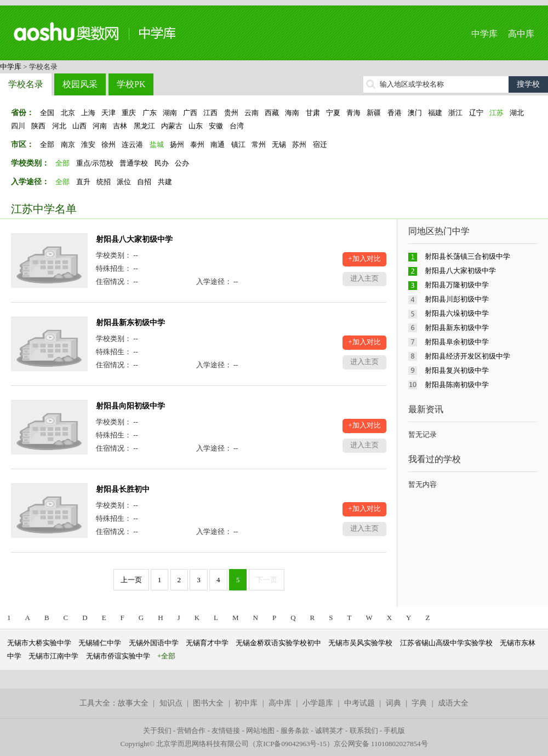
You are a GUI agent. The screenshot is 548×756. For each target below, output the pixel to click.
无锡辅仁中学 (100, 643)
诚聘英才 (329, 731)
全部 (47, 144)
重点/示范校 (95, 163)
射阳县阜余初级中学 (457, 342)
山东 (196, 126)
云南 (252, 113)
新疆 (374, 113)
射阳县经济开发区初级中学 (467, 356)
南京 (68, 144)
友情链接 (226, 731)
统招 (104, 182)
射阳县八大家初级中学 (134, 239)
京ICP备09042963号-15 (291, 744)
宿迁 (320, 144)
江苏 (496, 113)
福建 (435, 113)
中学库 (484, 34)
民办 (162, 163)
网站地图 (260, 731)
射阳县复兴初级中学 (457, 370)
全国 (47, 113)
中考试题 (359, 703)
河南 (100, 126)
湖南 (170, 113)
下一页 (267, 580)
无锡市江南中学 (53, 656)
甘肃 (313, 113)
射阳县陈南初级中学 (457, 385)
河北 (59, 126)
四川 (18, 126)
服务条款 (295, 731)
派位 (124, 182)
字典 (419, 703)
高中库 (521, 34)
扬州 (177, 144)
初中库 (246, 703)
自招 (144, 182)
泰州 (197, 144)
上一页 (131, 580)
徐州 (109, 144)
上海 (88, 113)
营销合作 (191, 731)
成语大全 (453, 703)
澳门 (415, 113)
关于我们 (157, 731)
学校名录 (26, 84)
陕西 (38, 126)
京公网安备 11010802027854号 (381, 744)
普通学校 (134, 163)
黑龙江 (144, 126)
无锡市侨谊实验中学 (118, 656)
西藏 (272, 113)
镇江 (238, 144)
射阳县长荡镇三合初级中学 (467, 256)
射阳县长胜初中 (123, 489)
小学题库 (318, 703)
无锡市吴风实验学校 (360, 643)
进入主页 (364, 278)
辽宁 (476, 113)
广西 (190, 113)
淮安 (88, 144)
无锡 (279, 144)
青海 (353, 113)
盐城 (157, 144)
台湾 (237, 126)
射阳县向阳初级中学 (130, 406)
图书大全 (208, 703)
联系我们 (364, 731)
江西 (210, 113)
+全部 (166, 656)
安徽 (216, 126)
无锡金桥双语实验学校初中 (278, 643)
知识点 (171, 703)
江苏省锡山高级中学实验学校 (446, 643)
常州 (259, 144)
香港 (395, 113)
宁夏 (333, 113)
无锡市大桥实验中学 (39, 643)
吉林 (120, 126)
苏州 (299, 144)
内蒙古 (172, 126)
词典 (393, 703)
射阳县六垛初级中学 (457, 313)
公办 (182, 163)
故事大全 (133, 703)
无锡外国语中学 (154, 643)
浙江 (455, 113)
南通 (218, 144)
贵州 (231, 113)
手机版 (394, 731)
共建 (165, 182)
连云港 (132, 144)
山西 (79, 126)
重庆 (129, 113)
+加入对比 (364, 258)
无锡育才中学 (207, 643)
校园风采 (80, 84)
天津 (109, 113)
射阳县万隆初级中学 (457, 285)
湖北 (517, 113)
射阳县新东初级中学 (130, 323)
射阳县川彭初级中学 (457, 299)
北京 (68, 113)
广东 (150, 113)
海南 (292, 113)
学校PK (131, 84)
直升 (83, 182)
